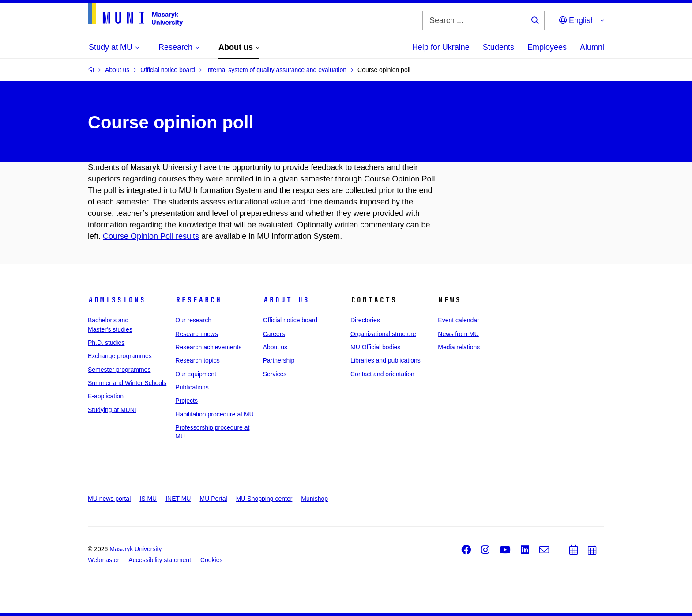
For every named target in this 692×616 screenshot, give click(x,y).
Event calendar (458, 320)
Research (198, 300)
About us (286, 300)
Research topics (197, 360)
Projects (186, 401)
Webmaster (103, 560)
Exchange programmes (120, 356)
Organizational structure (383, 334)
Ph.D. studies (106, 343)
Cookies (212, 560)
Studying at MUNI (112, 410)
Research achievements (208, 347)
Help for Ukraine (441, 47)
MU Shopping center (264, 499)
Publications (192, 387)
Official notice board (290, 320)
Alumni (592, 47)
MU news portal (109, 499)
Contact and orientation (382, 374)
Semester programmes (119, 370)
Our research (193, 320)
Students (498, 47)
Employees (547, 47)
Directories (365, 320)
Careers (274, 334)
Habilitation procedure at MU (214, 414)
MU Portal (213, 499)
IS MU (148, 499)
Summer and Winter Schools (127, 383)
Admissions (117, 300)
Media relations (459, 347)
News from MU (458, 334)
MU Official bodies (375, 347)
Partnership (279, 360)
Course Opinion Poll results (151, 236)
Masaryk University (135, 549)
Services (275, 374)
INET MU (178, 499)
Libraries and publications (385, 360)
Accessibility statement (160, 560)
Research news (197, 334)
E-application (106, 396)
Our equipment (196, 374)
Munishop (314, 499)
